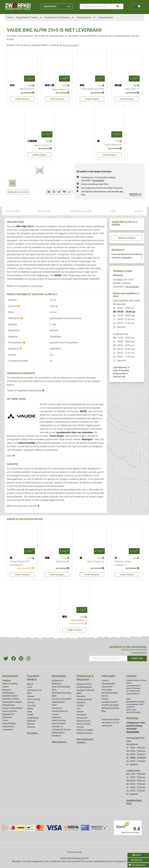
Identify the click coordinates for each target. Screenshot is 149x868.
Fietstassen (57, 708)
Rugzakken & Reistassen (30, 286)
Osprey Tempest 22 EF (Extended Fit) (20, 563)
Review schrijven (127, 238)
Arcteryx (31, 702)
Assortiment (57, 6)
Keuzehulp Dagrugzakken (122, 258)
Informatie (108, 676)
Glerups (31, 696)
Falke (29, 712)
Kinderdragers (58, 733)
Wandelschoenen (10, 696)
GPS (79, 709)
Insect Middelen (9, 723)
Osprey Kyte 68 (62, 562)
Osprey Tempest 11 (43, 145)
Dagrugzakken (71, 45)
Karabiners (82, 715)
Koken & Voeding (10, 684)
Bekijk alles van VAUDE (18, 192)
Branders (81, 696)
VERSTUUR (137, 658)
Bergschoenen (9, 705)
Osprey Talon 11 (132, 89)
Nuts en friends (84, 724)
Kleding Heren (8, 693)
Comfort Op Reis (10, 711)
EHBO (54, 705)
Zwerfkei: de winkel (110, 705)
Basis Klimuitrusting (61, 687)
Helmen (80, 712)
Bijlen (54, 696)
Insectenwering (59, 720)
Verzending (107, 690)
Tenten (5, 720)
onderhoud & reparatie (81, 211)
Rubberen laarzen (85, 733)
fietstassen (17, 450)
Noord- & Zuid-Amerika (12, 708)
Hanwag (31, 727)
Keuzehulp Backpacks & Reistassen (126, 254)
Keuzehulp (59, 676)
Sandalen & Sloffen (11, 699)
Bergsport (7, 690)
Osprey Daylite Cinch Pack (93, 89)
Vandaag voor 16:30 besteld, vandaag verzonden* (126, 283)
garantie (139, 211)
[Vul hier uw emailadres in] (108, 658)
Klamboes (56, 736)
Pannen (80, 727)
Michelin (31, 724)
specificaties (44, 211)
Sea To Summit (34, 699)
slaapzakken (52, 450)
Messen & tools (84, 721)
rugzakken (29, 450)
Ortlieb (30, 715)
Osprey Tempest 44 (113, 145)
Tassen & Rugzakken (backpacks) (25, 391)
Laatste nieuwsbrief (111, 719)
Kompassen (82, 718)
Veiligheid (6, 681)
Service (105, 696)
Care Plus (31, 705)
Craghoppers (33, 718)
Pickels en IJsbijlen (85, 730)
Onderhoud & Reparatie (85, 678)
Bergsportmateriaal (85, 690)
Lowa (30, 687)
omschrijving (13, 211)
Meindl (30, 684)
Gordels (80, 705)
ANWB (30, 709)
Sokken (5, 687)
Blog (104, 711)
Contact (105, 681)
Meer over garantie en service (23, 506)
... (40, 17)
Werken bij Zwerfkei (110, 708)
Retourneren (107, 687)
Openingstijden (108, 684)
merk (113, 211)
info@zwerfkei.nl (120, 374)
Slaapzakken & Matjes (12, 702)
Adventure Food (34, 690)
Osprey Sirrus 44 (27, 89)
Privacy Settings (74, 852)
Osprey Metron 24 (79, 620)
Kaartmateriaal (59, 723)
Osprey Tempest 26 (61, 90)
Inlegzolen (56, 717)
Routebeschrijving (110, 693)
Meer (11, 456)
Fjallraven (31, 721)
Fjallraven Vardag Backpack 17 (123, 563)
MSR (29, 693)
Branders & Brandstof (62, 699)
